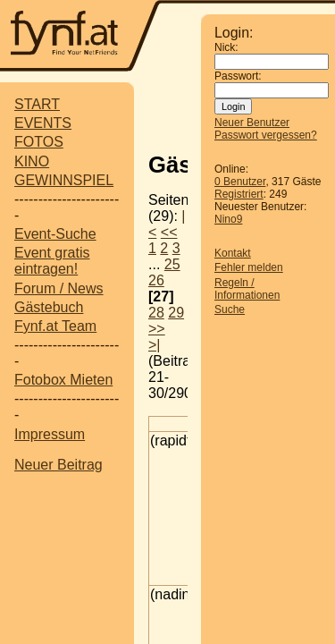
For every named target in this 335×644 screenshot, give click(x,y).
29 (176, 313)
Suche (230, 309)
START (37, 104)
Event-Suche (55, 234)
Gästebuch (49, 307)
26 (156, 280)
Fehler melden (249, 267)
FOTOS (39, 142)
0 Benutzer (240, 182)
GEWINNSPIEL (64, 180)
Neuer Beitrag (59, 465)
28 (156, 313)
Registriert (239, 194)
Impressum (50, 434)
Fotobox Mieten (63, 380)
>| (155, 345)
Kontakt (233, 253)
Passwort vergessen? (266, 135)
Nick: (226, 47)
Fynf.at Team (55, 326)
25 (172, 264)
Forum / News (59, 288)
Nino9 (228, 219)
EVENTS (43, 123)
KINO (32, 161)
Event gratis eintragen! (52, 261)
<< (169, 232)
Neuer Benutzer (252, 123)
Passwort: (238, 76)
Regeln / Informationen (247, 289)
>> (157, 329)
